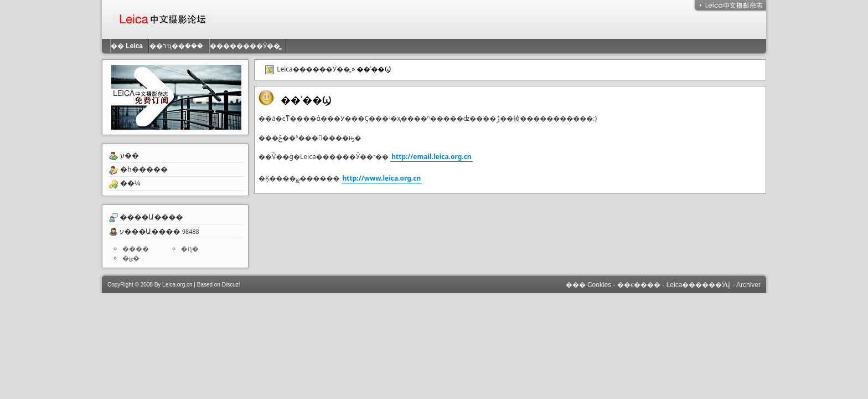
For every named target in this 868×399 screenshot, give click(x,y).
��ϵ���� (639, 285)
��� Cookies (589, 285)
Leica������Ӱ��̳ (313, 69)
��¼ (130, 183)
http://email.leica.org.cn (432, 157)
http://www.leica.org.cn (382, 178)
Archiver (748, 285)
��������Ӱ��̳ (248, 46)
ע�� (130, 155)
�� (130, 46)
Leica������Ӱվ (699, 285)
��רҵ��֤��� (179, 46)
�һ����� (144, 169)
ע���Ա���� (150, 231)
